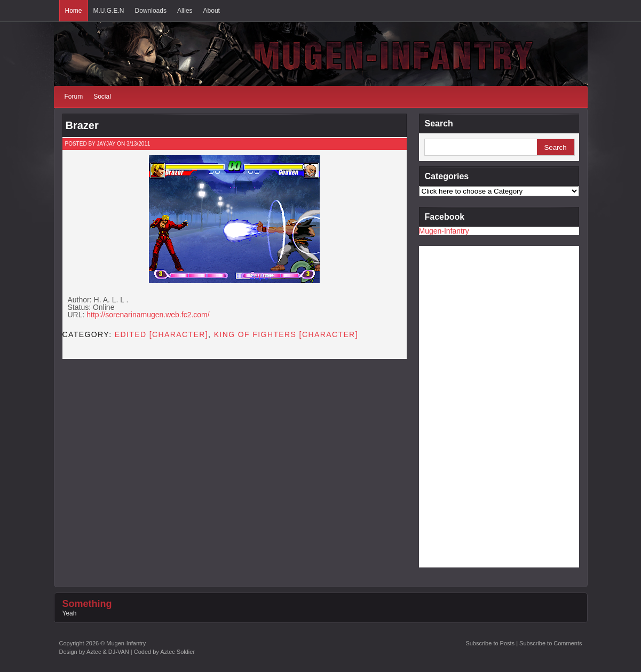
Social (102, 97)
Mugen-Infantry (444, 231)
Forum (74, 97)
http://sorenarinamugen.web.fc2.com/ (148, 315)
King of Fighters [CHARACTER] (286, 334)
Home (74, 11)
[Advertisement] (462, 406)
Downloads (151, 11)
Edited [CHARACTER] (161, 334)
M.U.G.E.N (109, 11)
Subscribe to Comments (551, 643)
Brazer (82, 125)
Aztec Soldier (177, 652)
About (212, 11)
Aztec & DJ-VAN (108, 652)
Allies (185, 11)
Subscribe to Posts (490, 643)
